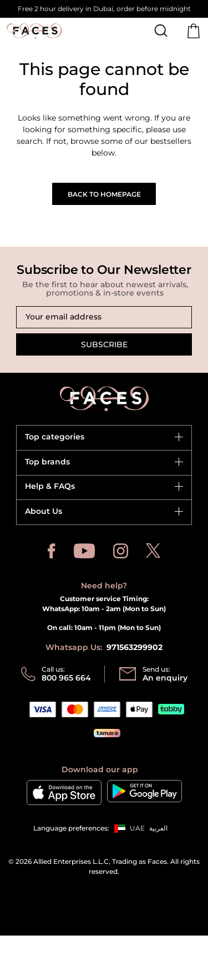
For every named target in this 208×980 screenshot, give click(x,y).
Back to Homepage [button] (104, 194)
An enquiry (165, 678)
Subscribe (104, 344)
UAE (137, 828)
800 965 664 (66, 678)
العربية (158, 828)
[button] (127, 828)
